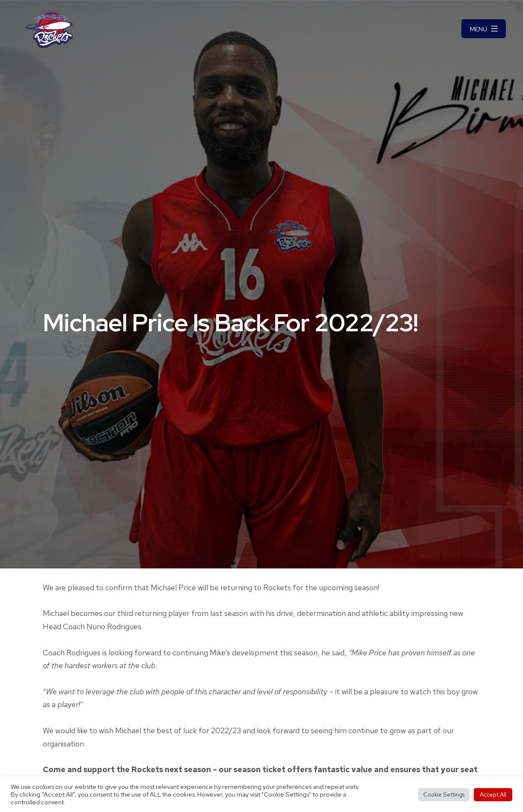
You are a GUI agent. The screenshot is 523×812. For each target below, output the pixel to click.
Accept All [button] (493, 794)
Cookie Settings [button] (444, 795)
